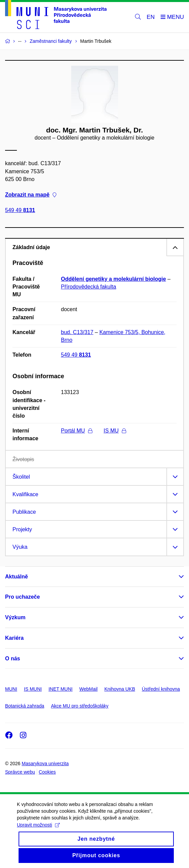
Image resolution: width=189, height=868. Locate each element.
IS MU (115, 431)
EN (151, 17)
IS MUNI (33, 689)
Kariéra (14, 638)
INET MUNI (61, 689)
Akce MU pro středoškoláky (80, 706)
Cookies (47, 772)
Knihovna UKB (120, 689)
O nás (12, 659)
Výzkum (15, 617)
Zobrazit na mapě (31, 195)
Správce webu (20, 772)
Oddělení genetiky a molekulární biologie (114, 279)
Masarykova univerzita (45, 764)
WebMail (88, 689)
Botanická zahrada (25, 706)
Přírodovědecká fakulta (89, 287)
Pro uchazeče (22, 597)
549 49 (20, 211)
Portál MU (77, 431)
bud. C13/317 (77, 332)
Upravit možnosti (38, 831)
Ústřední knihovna (161, 689)
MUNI (11, 689)
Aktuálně (17, 577)
